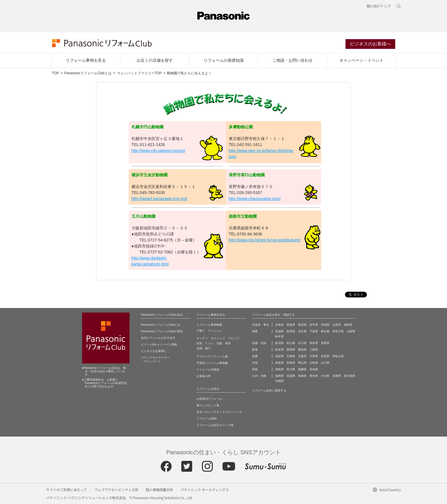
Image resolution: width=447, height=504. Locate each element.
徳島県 (279, 369)
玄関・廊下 (204, 348)
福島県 (348, 325)
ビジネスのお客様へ (370, 44)
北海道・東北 (261, 325)
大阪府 (302, 356)
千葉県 (314, 331)
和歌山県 (338, 356)
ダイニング (218, 338)
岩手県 (314, 325)
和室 (228, 343)
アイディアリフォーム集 (212, 356)
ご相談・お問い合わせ (293, 60)
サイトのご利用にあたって (67, 490)
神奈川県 (338, 331)
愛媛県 (302, 369)
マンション (215, 331)
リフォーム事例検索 (209, 325)
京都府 (291, 356)
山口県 (325, 363)
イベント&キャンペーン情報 (159, 344)
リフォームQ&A (207, 418)
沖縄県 (279, 381)
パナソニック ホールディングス (205, 490)
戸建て (201, 331)
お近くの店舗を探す (155, 60)
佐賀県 (291, 376)
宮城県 (325, 325)
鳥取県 (279, 363)
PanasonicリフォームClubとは (88, 73)
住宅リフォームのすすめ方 (158, 338)
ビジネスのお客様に (154, 351)
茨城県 (279, 331)
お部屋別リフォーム (209, 399)
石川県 (302, 343)
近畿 (255, 356)
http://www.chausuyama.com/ (255, 199)
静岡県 (291, 350)
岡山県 (302, 363)
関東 (255, 331)
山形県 (337, 325)
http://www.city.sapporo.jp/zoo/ (158, 151)
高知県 (314, 369)
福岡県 (279, 376)
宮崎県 (337, 376)
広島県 (314, 363)
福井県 (314, 343)
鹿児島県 (349, 376)
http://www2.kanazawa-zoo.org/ (159, 199)
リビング (234, 338)
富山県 (291, 343)
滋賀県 (279, 356)
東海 (255, 350)
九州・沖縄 (259, 376)
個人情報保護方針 (160, 490)
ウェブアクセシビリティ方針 (117, 490)
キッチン (202, 338)
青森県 (291, 325)
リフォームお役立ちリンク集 (215, 425)
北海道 (279, 325)
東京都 (325, 331)
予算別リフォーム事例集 (212, 363)
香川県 (291, 369)
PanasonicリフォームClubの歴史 (162, 331)
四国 (255, 369)
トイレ (209, 343)
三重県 (314, 350)
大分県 (325, 376)
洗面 (219, 343)
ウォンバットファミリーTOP (139, 73)
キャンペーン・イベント (361, 60)
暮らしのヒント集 (208, 405)
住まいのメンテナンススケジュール (219, 412)
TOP (55, 73)
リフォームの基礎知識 (224, 60)
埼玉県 (302, 331)
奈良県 (325, 356)
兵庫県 (314, 356)
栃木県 (279, 336)
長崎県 (302, 376)
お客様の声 (204, 376)
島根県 (291, 363)
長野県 (325, 343)
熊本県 (314, 376)
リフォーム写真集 (208, 370)
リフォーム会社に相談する (269, 390)
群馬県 (291, 331)
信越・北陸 (259, 343)
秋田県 (302, 325)
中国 (255, 363)
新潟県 (279, 343)
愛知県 (302, 350)
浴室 (199, 343)
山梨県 (351, 331)
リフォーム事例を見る (86, 60)
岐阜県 (279, 350)
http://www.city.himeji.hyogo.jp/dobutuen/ (265, 240)
